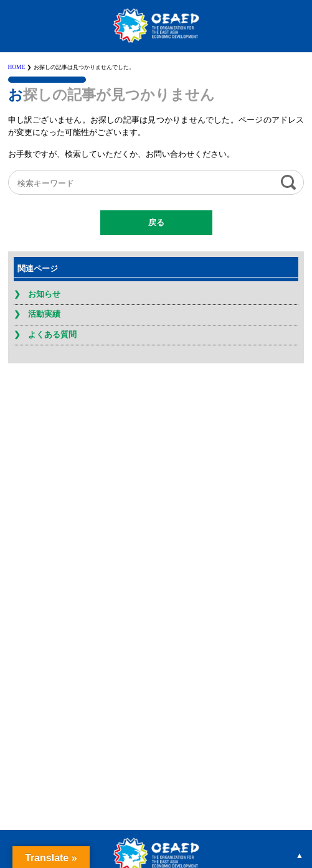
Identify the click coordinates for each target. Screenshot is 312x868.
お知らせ (44, 294)
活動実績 (44, 314)
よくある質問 (52, 335)
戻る (156, 223)
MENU (300, 12)
